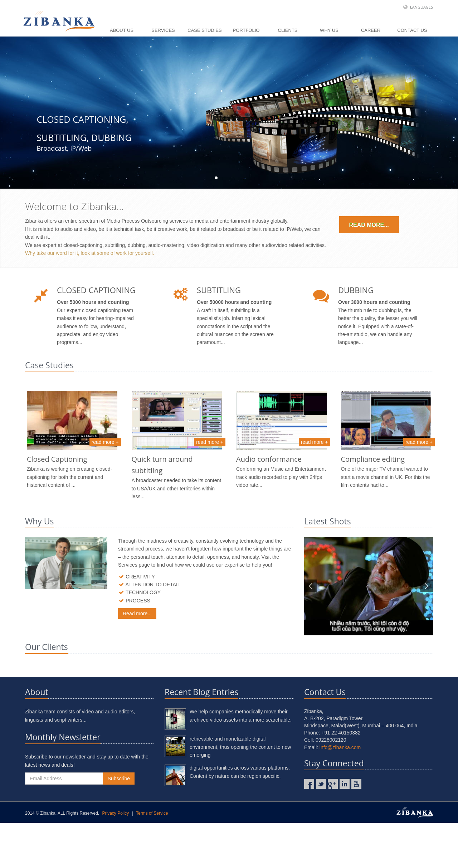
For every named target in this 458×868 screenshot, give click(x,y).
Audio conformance (269, 459)
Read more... (369, 225)
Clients (288, 30)
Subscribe (119, 824)
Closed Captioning (57, 459)
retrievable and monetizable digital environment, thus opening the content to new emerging (240, 792)
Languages (422, 7)
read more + (105, 442)
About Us (122, 30)
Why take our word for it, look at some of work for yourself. (90, 253)
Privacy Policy (116, 858)
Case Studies (204, 30)
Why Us (329, 30)
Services (163, 30)
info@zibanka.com (340, 792)
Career (371, 30)
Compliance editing (373, 459)
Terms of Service (152, 858)
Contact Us (412, 30)
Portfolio (246, 30)
